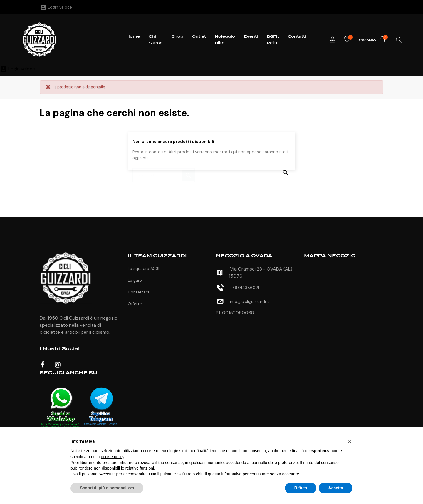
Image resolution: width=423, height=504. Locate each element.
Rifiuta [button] (301, 488)
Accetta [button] (336, 488)
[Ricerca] (164, 172)
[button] (350, 441)
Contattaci (138, 292)
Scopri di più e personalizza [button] (107, 488)
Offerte (135, 304)
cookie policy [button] (113, 457)
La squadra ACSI (143, 268)
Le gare (135, 280)
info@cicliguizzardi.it (250, 301)
